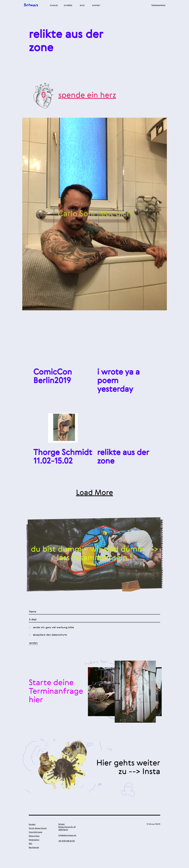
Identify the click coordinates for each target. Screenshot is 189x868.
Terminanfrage (158, 6)
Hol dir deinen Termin (38, 828)
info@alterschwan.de (67, 835)
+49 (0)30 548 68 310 (67, 841)
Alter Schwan (31, 5)
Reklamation (34, 840)
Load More (95, 493)
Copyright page (36, 832)
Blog (82, 6)
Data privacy (34, 836)
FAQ (30, 844)
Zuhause (54, 6)
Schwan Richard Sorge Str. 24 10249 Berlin (67, 827)
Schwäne (68, 6)
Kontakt (96, 6)
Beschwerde (34, 848)
